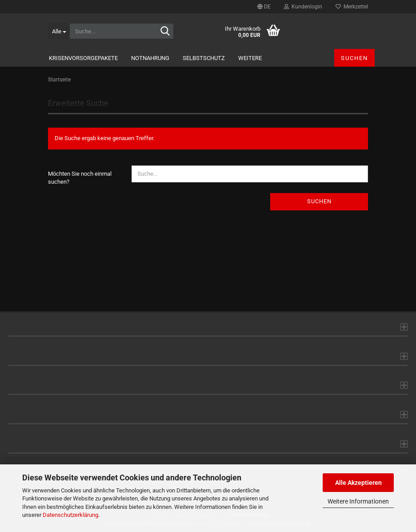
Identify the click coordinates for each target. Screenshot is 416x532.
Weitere (250, 58)
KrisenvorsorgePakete (83, 58)
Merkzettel (352, 7)
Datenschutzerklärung (70, 515)
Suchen (354, 58)
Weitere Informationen (358, 501)
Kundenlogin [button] (303, 7)
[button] (264, 7)
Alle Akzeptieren (358, 483)
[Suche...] (59, 31)
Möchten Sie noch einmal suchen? (80, 178)
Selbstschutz (204, 58)
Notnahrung (150, 58)
